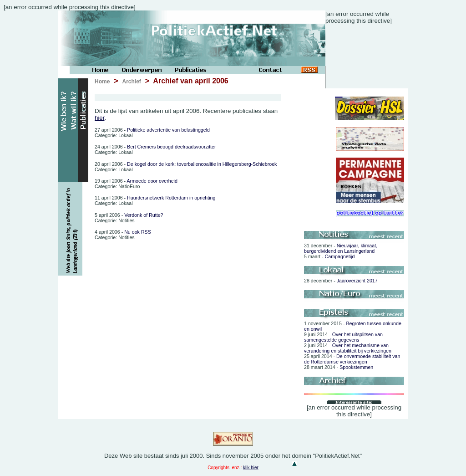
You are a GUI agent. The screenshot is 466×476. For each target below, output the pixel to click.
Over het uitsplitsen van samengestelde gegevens (343, 337)
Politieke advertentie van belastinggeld (152, 130)
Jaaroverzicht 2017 (341, 281)
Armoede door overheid (136, 181)
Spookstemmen (339, 367)
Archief (131, 82)
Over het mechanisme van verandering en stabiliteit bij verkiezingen (348, 348)
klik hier (251, 468)
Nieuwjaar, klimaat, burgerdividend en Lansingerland (341, 248)
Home (102, 82)
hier (100, 118)
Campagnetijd (329, 256)
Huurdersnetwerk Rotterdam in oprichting (155, 198)
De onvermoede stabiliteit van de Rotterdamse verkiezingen (352, 359)
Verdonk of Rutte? (129, 215)
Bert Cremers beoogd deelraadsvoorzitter (155, 147)
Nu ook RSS (123, 232)
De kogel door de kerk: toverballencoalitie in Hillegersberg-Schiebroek (186, 164)
